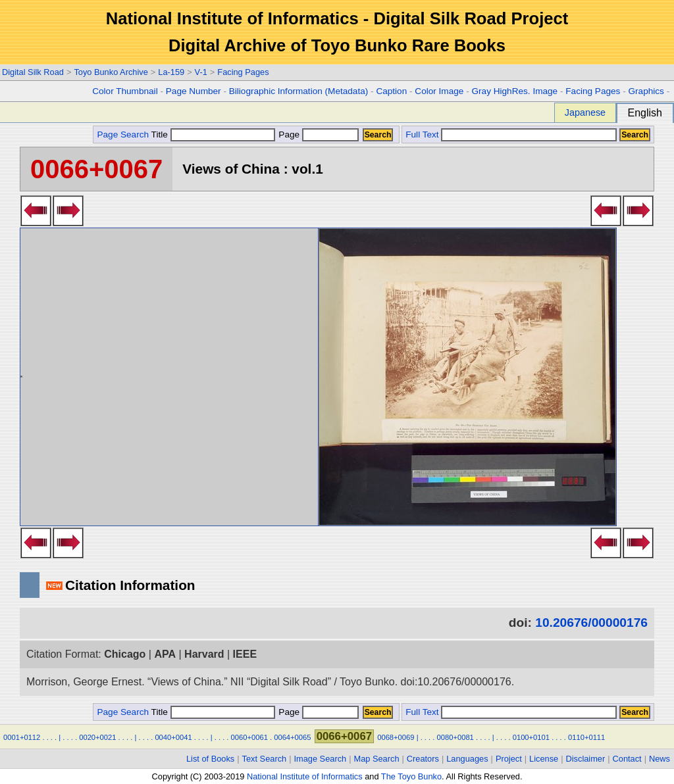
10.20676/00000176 (591, 623)
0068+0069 (396, 737)
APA (165, 654)
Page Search (123, 135)
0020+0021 (97, 737)
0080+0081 (455, 737)
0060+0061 (249, 737)
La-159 (171, 72)
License (544, 759)
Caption (391, 91)
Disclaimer (586, 759)
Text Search (265, 759)
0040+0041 (173, 737)
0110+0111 (586, 737)
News (660, 759)
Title (213, 135)
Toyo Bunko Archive (111, 72)
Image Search (321, 759)
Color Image (439, 91)
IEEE (245, 654)
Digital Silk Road (33, 72)
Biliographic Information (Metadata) (299, 91)
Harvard (204, 654)
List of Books (210, 759)
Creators (423, 759)
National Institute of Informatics (305, 776)
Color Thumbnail (125, 91)
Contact (627, 759)
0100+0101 (531, 737)
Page (318, 135)
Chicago (125, 654)
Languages (467, 759)
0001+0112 (22, 737)
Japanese (585, 112)
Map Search (377, 759)
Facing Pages (243, 72)
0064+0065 (292, 737)
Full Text (422, 135)
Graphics (646, 91)
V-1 (201, 72)
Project (509, 759)
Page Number (194, 91)
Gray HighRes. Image (514, 91)
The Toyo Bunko (411, 776)
